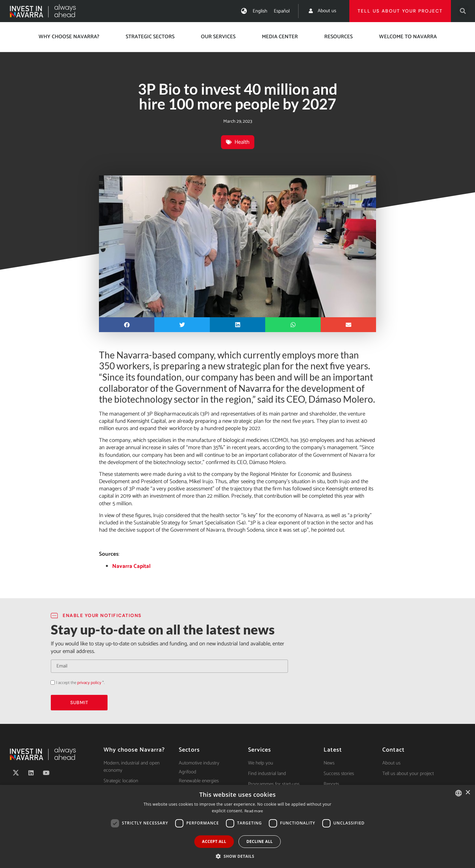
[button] (463, 11)
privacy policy (89, 683)
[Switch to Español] (282, 11)
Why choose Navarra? (69, 37)
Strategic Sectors (150, 37)
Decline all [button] (260, 841)
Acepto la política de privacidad (51, 682)
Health (242, 142)
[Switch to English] (260, 11)
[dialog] (237, 826)
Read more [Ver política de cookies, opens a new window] (254, 811)
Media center (280, 37)
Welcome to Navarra (408, 37)
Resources (338, 37)
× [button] (468, 793)
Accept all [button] (214, 841)
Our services (218, 37)
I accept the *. (80, 683)
